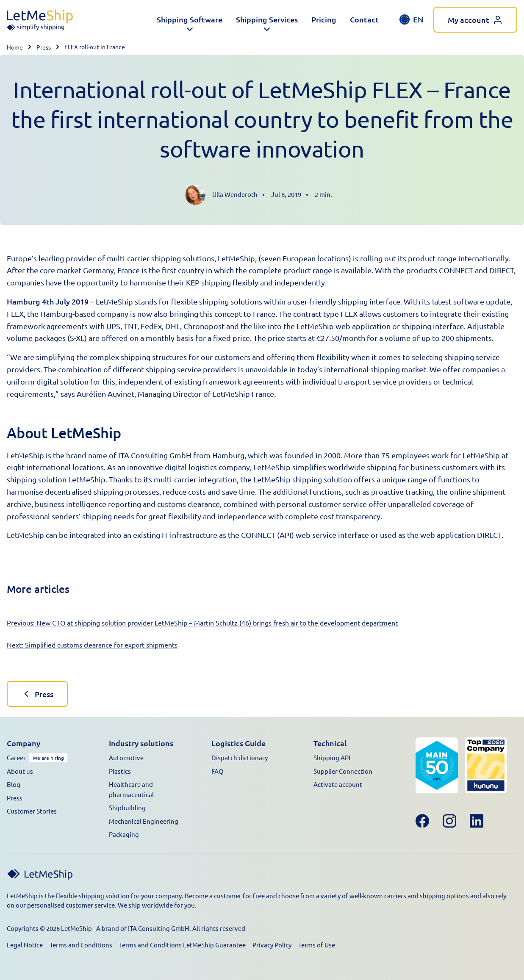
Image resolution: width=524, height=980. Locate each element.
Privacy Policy (272, 945)
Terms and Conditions (81, 945)
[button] (190, 20)
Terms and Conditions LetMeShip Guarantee (182, 945)
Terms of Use (317, 945)
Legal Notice (25, 945)
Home (15, 47)
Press (44, 47)
